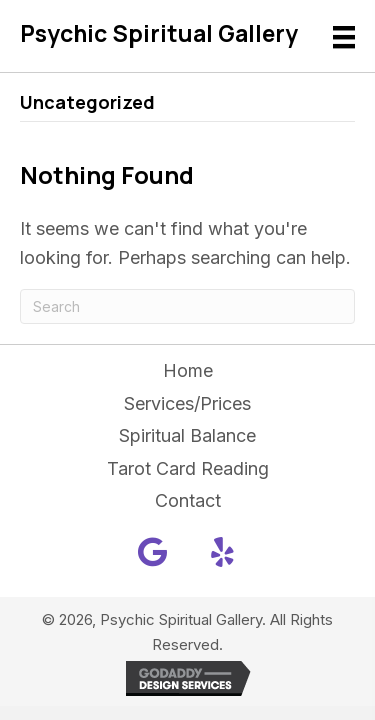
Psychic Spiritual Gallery (159, 33)
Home (188, 370)
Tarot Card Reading (188, 468)
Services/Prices (187, 403)
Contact (188, 500)
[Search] (187, 306)
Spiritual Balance (187, 435)
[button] (153, 552)
